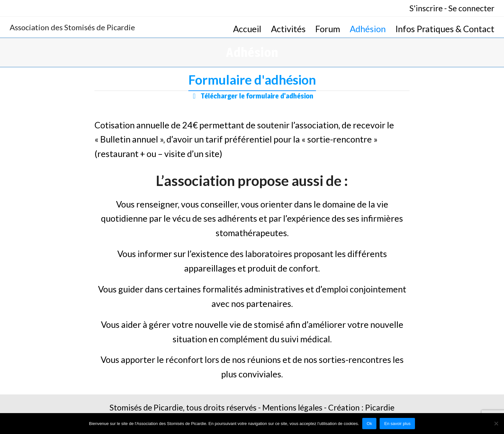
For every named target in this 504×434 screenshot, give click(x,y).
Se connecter (471, 8)
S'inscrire (426, 8)
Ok (369, 424)
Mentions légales (292, 407)
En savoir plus (397, 424)
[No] (496, 423)
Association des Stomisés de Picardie (72, 27)
